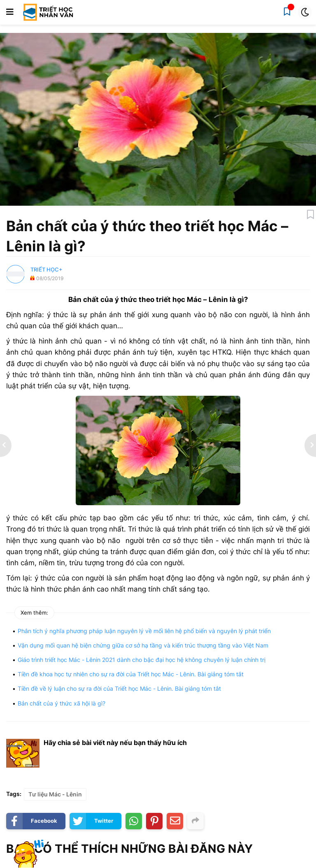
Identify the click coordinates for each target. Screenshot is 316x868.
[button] (10, 12)
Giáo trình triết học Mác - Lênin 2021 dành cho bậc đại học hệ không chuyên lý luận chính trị (142, 660)
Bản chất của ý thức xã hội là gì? (62, 703)
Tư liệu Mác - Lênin (55, 794)
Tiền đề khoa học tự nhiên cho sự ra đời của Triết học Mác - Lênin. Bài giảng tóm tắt (131, 674)
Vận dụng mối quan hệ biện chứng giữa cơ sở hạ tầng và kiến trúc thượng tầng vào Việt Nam (143, 645)
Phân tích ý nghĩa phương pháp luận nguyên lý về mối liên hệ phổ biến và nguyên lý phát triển (144, 631)
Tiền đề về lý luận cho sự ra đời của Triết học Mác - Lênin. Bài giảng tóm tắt (119, 688)
